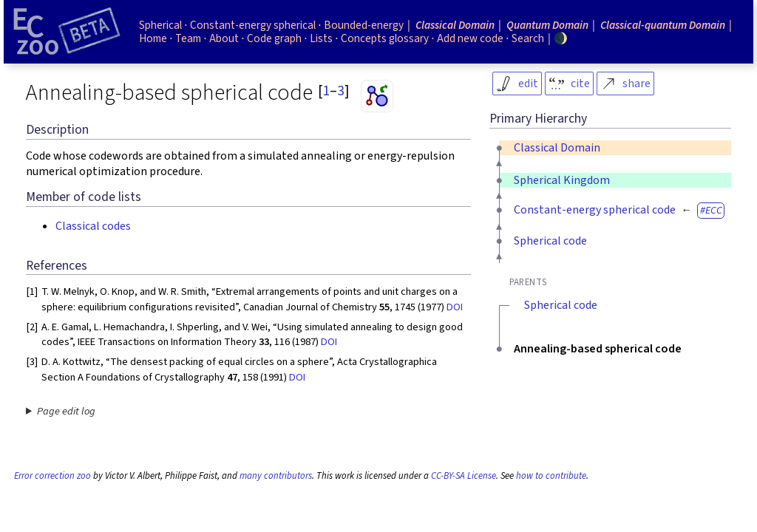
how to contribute (551, 476)
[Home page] (67, 32)
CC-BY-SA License (464, 476)
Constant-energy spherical (253, 25)
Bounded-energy (364, 25)
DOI (455, 307)
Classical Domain (557, 148)
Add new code (470, 38)
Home (153, 38)
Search (528, 38)
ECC (714, 210)
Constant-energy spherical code (595, 210)
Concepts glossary (385, 38)
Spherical (160, 25)
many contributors (276, 476)
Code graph (274, 38)
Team (188, 38)
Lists (321, 38)
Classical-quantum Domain (663, 25)
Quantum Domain (547, 25)
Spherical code (550, 241)
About (224, 38)
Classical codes (93, 226)
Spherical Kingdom (562, 180)
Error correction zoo (52, 476)
